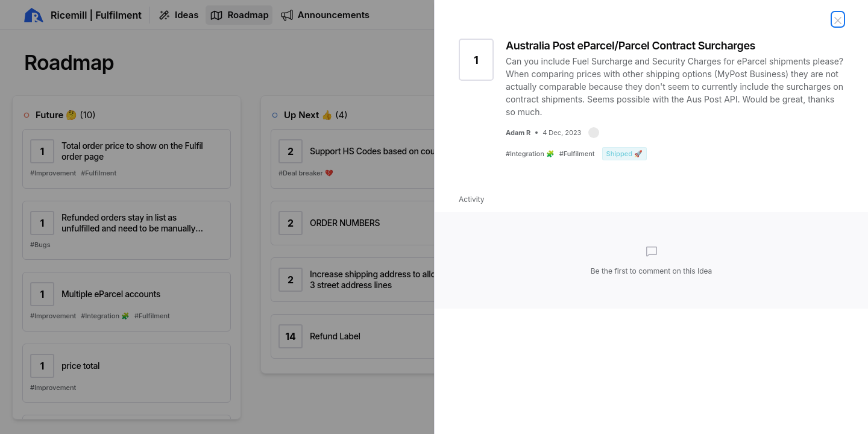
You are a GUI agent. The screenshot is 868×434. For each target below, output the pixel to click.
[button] (594, 133)
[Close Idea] (838, 19)
